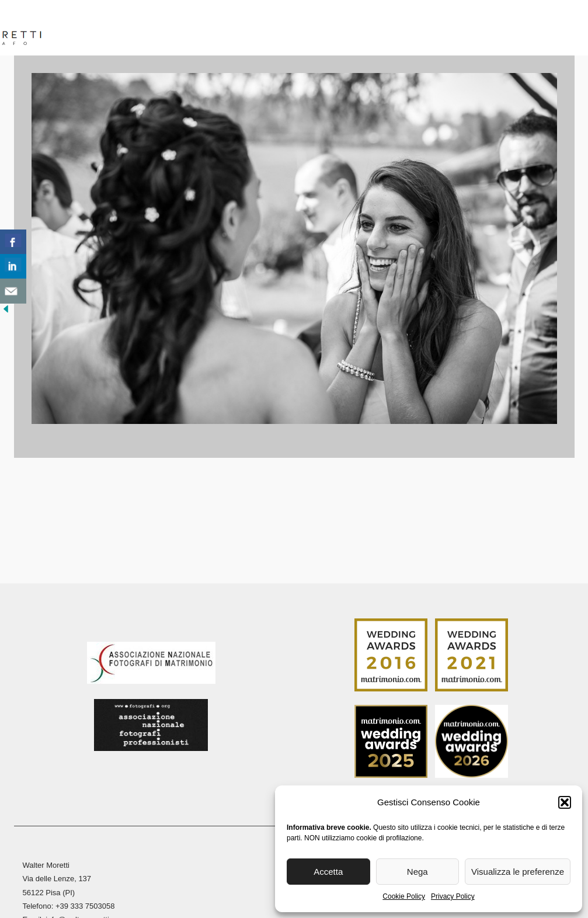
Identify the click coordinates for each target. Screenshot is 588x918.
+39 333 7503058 (85, 906)
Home (80, 29)
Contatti (541, 29)
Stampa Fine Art (422, 29)
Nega (417, 872)
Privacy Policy (453, 896)
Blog (491, 29)
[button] (565, 802)
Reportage (330, 29)
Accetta (328, 872)
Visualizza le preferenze (518, 872)
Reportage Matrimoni (231, 29)
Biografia (133, 29)
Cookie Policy (404, 896)
